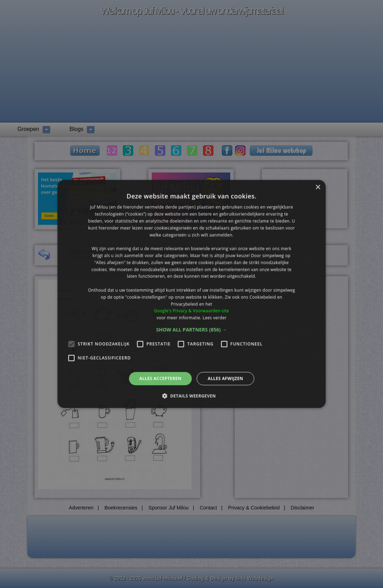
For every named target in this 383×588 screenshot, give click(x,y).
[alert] (191, 294)
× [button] (318, 187)
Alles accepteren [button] (160, 378)
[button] (192, 330)
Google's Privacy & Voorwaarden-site (191, 311)
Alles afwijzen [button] (225, 378)
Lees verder (215, 318)
